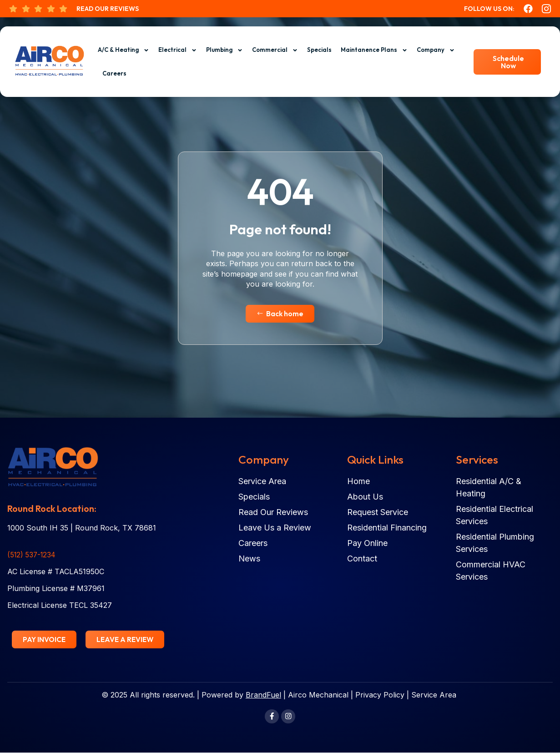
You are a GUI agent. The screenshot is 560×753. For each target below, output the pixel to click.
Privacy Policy (380, 695)
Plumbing (225, 50)
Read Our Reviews (108, 9)
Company (436, 50)
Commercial (275, 50)
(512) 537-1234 (33, 555)
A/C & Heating (124, 50)
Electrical (178, 50)
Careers (114, 73)
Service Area (434, 695)
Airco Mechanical (318, 695)
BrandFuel (263, 695)
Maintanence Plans (374, 50)
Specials (319, 50)
